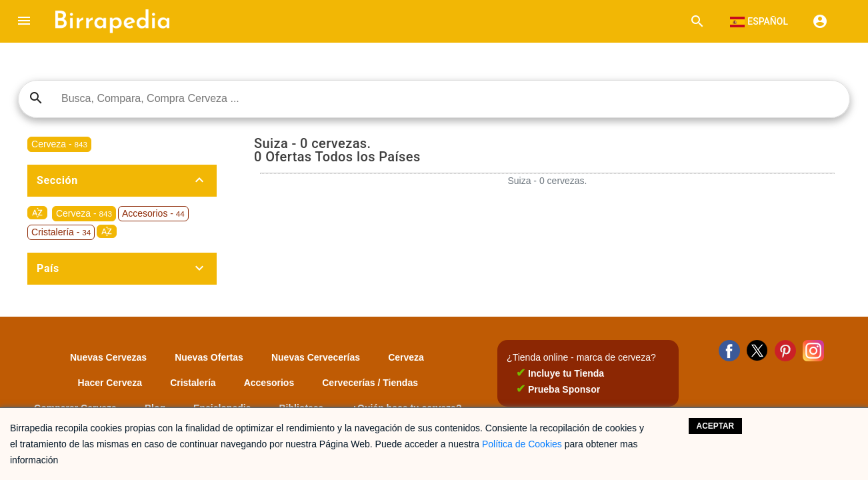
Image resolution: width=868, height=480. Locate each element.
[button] (24, 21)
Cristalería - (61, 232)
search (36, 98)
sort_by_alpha (37, 213)
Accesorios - (153, 213)
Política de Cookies (522, 444)
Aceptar (716, 426)
